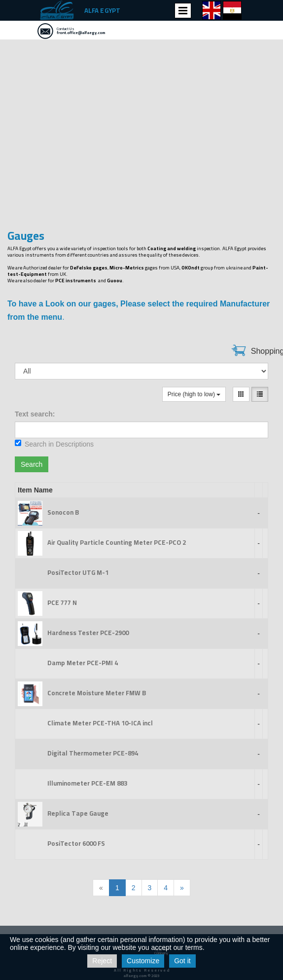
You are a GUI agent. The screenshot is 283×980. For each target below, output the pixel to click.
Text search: (35, 414)
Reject (102, 961)
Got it (182, 961)
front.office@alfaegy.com (81, 33)
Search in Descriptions (54, 444)
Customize (143, 961)
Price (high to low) (194, 394)
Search (32, 464)
